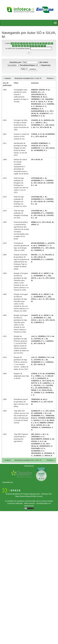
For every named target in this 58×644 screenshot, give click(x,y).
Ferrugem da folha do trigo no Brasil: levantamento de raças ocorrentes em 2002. (21, 125)
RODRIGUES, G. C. (39, 104)
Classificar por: (16, 62)
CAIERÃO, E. (39, 250)
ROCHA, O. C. (41, 106)
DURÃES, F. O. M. (38, 116)
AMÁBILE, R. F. (37, 109)
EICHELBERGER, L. (39, 243)
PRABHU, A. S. (37, 402)
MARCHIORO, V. (45, 388)
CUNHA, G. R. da (38, 134)
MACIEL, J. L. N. (37, 255)
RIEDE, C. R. (36, 390)
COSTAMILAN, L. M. (39, 178)
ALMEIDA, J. (39, 456)
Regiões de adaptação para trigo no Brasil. (21, 376)
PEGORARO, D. (37, 453)
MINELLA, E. (36, 222)
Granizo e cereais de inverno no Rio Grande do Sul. (21, 136)
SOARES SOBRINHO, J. (41, 143)
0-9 (12, 43)
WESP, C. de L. (42, 123)
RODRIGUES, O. (46, 446)
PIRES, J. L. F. (41, 376)
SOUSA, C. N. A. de (41, 420)
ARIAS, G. (35, 225)
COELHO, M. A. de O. (39, 146)
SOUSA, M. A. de (43, 425)
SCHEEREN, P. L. (38, 125)
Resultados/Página (28, 65)
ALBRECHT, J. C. (46, 113)
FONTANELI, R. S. (38, 448)
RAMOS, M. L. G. (38, 92)
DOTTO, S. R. (36, 383)
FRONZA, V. (36, 427)
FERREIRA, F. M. (38, 99)
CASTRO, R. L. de (41, 339)
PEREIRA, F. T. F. (45, 246)
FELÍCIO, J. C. (39, 385)
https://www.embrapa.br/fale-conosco (29, 496)
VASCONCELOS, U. (39, 94)
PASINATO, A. (43, 378)
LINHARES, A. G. (38, 437)
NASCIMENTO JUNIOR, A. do (43, 439)
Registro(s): (46, 65)
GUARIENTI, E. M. (38, 444)
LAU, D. (34, 336)
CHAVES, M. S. (37, 120)
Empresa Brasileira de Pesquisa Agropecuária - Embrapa (27, 494)
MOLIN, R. (49, 456)
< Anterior (7, 78)
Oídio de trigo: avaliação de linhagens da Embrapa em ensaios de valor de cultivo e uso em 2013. (21, 185)
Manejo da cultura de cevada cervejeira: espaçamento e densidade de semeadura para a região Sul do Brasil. (21, 167)
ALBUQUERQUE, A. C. (40, 111)
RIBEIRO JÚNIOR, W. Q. (41, 90)
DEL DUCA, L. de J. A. (40, 434)
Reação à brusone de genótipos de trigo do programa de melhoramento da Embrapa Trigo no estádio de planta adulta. (22, 262)
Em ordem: (44, 62)
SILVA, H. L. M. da (45, 102)
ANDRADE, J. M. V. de (42, 413)
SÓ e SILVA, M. (46, 127)
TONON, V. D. (39, 393)
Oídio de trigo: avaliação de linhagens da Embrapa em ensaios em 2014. (20, 201)
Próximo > (51, 78)
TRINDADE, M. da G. (39, 97)
